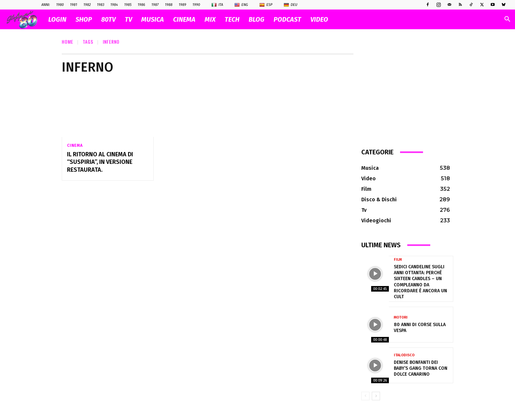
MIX (210, 19)
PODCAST (287, 19)
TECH (232, 19)
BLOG (257, 19)
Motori (401, 317)
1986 (141, 5)
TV (128, 19)
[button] (507, 20)
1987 (155, 5)
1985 (128, 5)
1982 (87, 5)
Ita (217, 5)
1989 (182, 5)
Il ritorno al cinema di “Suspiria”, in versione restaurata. (100, 162)
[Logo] (25, 20)
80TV (108, 19)
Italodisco (404, 355)
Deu (291, 5)
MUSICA (153, 19)
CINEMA (184, 19)
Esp (266, 5)
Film (398, 260)
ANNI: (46, 5)
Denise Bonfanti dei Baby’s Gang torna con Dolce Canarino (421, 368)
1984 (114, 5)
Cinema (75, 145)
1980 (60, 5)
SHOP (84, 19)
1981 (74, 5)
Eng (241, 5)
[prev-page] (365, 396)
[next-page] (376, 396)
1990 (196, 5)
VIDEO (319, 19)
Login (57, 19)
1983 (101, 5)
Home (67, 42)
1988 (169, 5)
